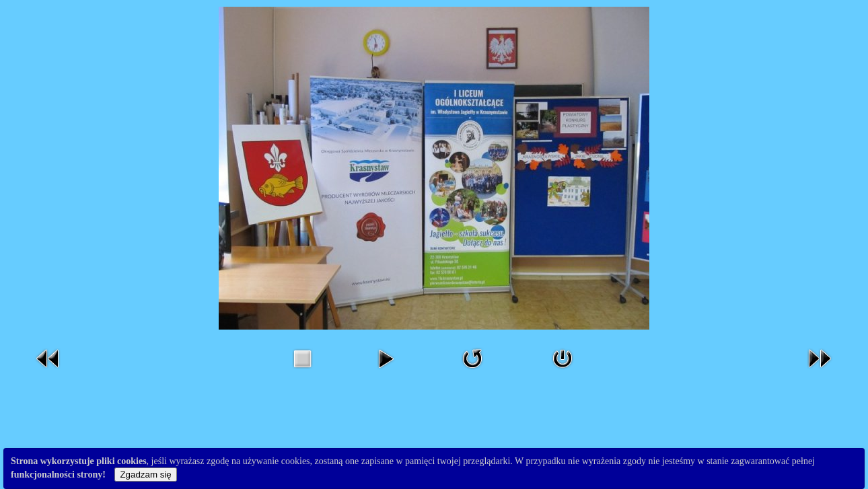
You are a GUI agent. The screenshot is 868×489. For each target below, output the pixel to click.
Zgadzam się (145, 475)
